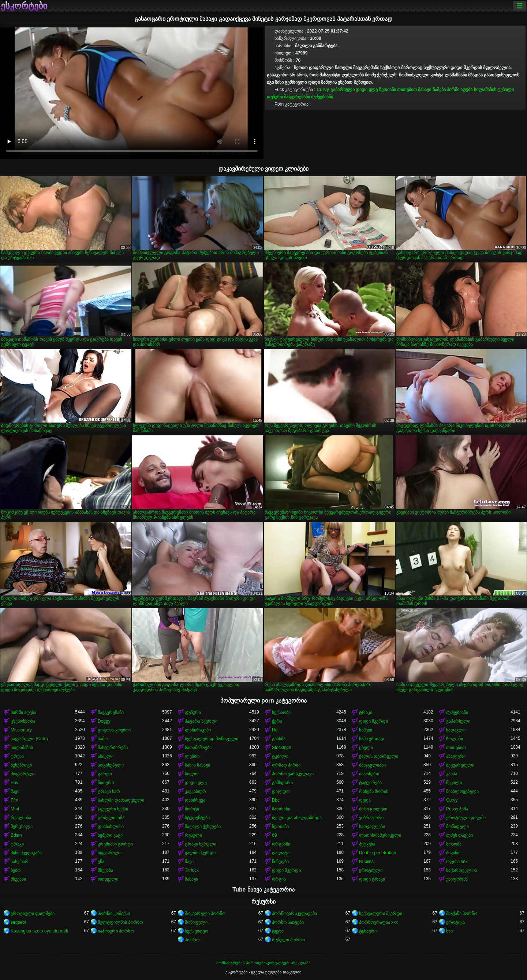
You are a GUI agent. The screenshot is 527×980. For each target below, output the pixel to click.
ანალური (456, 756)
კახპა (452, 774)
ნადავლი (456, 730)
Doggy (104, 721)
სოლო (192, 774)
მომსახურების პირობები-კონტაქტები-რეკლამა (263, 963)
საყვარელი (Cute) (29, 739)
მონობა (454, 844)
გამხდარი (282, 783)
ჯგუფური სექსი (113, 809)
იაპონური (369, 774)
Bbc (276, 800)
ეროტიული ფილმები (33, 913)
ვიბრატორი (371, 818)
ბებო (16, 870)
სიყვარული (110, 853)
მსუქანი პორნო (462, 913)
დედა (365, 800)
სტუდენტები (197, 818)
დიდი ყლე (367, 90)
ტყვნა (278, 931)
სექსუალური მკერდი (381, 913)
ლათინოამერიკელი (380, 835)
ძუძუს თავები (459, 835)
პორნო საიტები (288, 922)
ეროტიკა (455, 922)
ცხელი (366, 748)
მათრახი (281, 809)
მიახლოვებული (462, 791)
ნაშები (439, 90)
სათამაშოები (198, 748)
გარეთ (105, 774)
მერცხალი (22, 826)
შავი (15, 791)
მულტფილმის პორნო (120, 922)
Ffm (14, 800)
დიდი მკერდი (373, 721)
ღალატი (281, 853)
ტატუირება (370, 783)
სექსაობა (281, 712)
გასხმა (279, 739)
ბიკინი (453, 853)
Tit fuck (192, 870)
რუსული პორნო (288, 940)
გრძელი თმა (111, 818)
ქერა (277, 721)
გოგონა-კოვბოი (114, 730)
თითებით (407, 90)
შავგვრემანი (297, 97)
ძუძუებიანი (322, 97)
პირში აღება (460, 90)
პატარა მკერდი (201, 721)
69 (274, 835)
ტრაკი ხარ (109, 791)
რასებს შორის (374, 791)
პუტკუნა (367, 844)
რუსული (193, 835)
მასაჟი (425, 90)
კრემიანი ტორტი (115, 844)
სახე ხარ (20, 862)
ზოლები (455, 739)
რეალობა (21, 818)
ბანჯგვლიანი (372, 765)
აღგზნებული (111, 765)
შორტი (192, 809)
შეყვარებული (460, 765)
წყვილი (454, 783)
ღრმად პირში (286, 765)
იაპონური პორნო (116, 931)
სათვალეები (372, 826)
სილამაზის (485, 90)
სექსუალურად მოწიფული (212, 739)
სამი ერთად (372, 739)
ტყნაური (368, 931)
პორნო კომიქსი (114, 913)
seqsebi (18, 922)
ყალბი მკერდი (200, 853)
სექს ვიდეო (197, 931)
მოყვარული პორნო (205, 913)
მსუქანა (105, 870)
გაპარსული (343, 90)
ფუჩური (275, 97)
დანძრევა (195, 800)
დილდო (281, 791)
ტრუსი (17, 756)
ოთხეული (108, 879)
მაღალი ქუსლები (203, 826)
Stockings (281, 748)
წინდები (280, 862)
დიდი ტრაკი (372, 879)
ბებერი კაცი (110, 835)
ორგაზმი (281, 844)
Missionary (21, 730)
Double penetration (378, 853)
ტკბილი (506, 90)
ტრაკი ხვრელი (201, 844)
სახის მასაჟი (197, 765)
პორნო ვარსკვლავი (293, 774)
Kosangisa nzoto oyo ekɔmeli (39, 931)
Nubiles (366, 862)
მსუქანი (18, 879)
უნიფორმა (457, 879)
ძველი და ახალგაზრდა (297, 818)
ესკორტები (24, 6)
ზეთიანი (388, 90)
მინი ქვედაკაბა (26, 853)
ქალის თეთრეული (379, 756)
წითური (106, 783)
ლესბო (192, 756)
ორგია (279, 879)
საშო (103, 739)
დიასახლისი (111, 826)
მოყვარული (23, 774)
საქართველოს (461, 870)
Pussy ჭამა (457, 809)
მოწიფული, (197, 922)
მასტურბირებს (113, 748)
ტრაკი (366, 712)
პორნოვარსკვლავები (294, 913)
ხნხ (449, 931)
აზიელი (106, 756)
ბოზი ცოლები (373, 809)
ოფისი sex (457, 862)
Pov (14, 783)
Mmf (15, 809)
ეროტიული (371, 870)
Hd (275, 730)
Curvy (323, 90)
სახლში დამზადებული (121, 800)
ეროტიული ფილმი (466, 818)
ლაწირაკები (198, 730)
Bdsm (16, 835)
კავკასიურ (195, 791)
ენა (101, 862)
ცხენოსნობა (23, 721)
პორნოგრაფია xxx (378, 922)
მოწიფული (457, 826)
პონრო (192, 940)
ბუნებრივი (21, 765)
